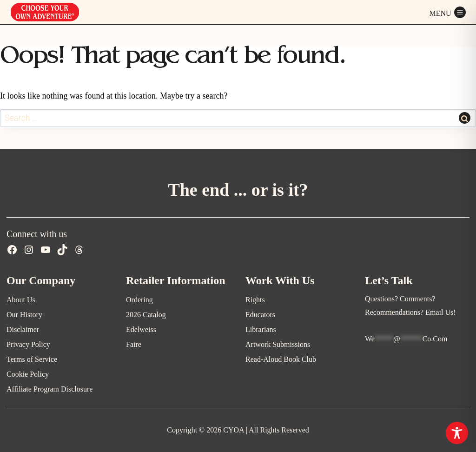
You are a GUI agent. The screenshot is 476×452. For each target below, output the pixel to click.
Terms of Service (32, 359)
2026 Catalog (146, 315)
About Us (21, 300)
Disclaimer (23, 329)
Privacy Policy (28, 344)
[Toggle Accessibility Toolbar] (457, 433)
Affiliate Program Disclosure (50, 389)
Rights (255, 300)
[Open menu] (448, 12)
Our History (24, 315)
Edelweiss (141, 329)
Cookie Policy (28, 374)
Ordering (139, 300)
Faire (134, 344)
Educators (260, 315)
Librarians (261, 329)
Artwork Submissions (278, 344)
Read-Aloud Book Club (281, 359)
